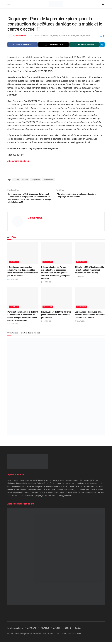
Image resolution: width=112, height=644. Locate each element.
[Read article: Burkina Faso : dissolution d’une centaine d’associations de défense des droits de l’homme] (90, 300)
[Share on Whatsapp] (84, 45)
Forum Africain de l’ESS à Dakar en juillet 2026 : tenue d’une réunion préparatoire (56, 316)
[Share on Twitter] (53, 45)
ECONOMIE (65, 36)
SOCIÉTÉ (87, 36)
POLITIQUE (45, 630)
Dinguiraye (35, 180)
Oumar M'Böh (21, 36)
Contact (78, 630)
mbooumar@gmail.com (18, 161)
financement (48, 180)
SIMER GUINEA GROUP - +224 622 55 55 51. (66, 635)
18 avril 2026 (13, 281)
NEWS (73, 36)
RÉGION (79, 36)
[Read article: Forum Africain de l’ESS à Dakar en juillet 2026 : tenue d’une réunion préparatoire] (57, 300)
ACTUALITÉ (48, 36)
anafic (16, 180)
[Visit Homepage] (56, 4)
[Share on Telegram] (102, 45)
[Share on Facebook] (23, 45)
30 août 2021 (35, 36)
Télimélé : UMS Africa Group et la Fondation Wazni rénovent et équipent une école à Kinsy (89, 272)
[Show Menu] (9, 4)
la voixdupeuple (24, 635)
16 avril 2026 (80, 278)
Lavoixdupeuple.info (15, 630)
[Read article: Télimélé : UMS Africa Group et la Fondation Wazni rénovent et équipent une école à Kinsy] (90, 255)
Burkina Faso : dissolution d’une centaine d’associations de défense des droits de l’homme (90, 316)
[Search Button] (103, 4)
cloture (25, 180)
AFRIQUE (57, 36)
